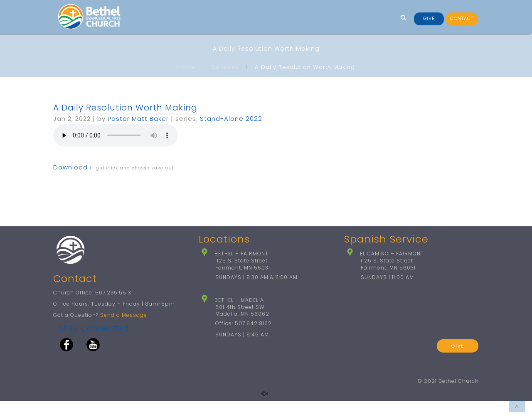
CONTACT (462, 18)
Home (186, 67)
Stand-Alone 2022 (231, 119)
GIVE (429, 18)
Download (70, 167)
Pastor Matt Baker (138, 119)
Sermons (225, 67)
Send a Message (124, 333)
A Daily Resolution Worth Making (125, 108)
